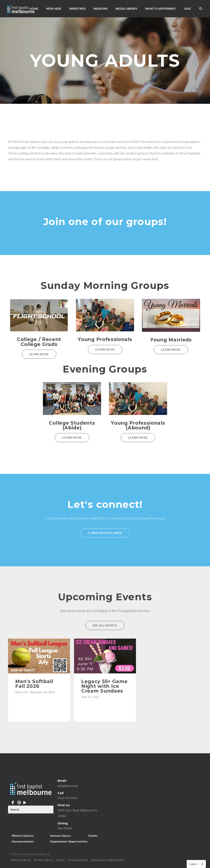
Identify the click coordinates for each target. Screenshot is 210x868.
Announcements (23, 841)
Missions (100, 9)
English (193, 864)
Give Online (65, 828)
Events (93, 835)
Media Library (126, 9)
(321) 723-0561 (67, 798)
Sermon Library (60, 835)
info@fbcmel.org (67, 786)
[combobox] (196, 864)
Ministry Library (23, 835)
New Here (54, 9)
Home (34, 9)
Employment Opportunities (69, 841)
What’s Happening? (161, 9)
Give (187, 9)
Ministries (77, 9)
